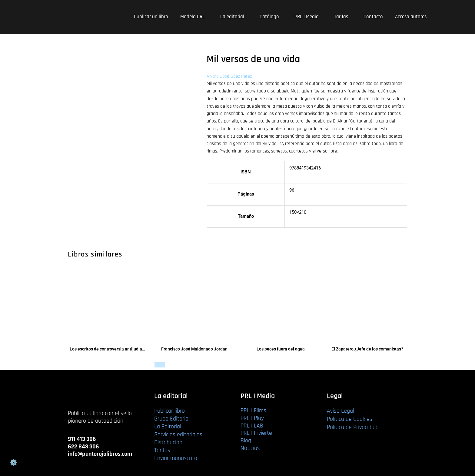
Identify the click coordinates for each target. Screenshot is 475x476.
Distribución (168, 443)
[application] (207, 17)
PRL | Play (252, 418)
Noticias (250, 448)
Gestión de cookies (13, 463)
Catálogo (271, 17)
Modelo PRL (194, 17)
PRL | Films (253, 411)
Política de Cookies (350, 419)
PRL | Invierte (256, 433)
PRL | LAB (252, 426)
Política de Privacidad (352, 427)
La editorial (234, 17)
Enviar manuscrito (176, 458)
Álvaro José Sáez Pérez (229, 76)
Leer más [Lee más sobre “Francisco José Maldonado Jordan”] (164, 365)
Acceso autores (411, 17)
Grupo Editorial (172, 419)
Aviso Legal (340, 411)
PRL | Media (308, 17)
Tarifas (343, 17)
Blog (246, 441)
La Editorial (168, 427)
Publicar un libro (151, 17)
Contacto (373, 17)
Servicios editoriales (178, 435)
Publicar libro (169, 411)
